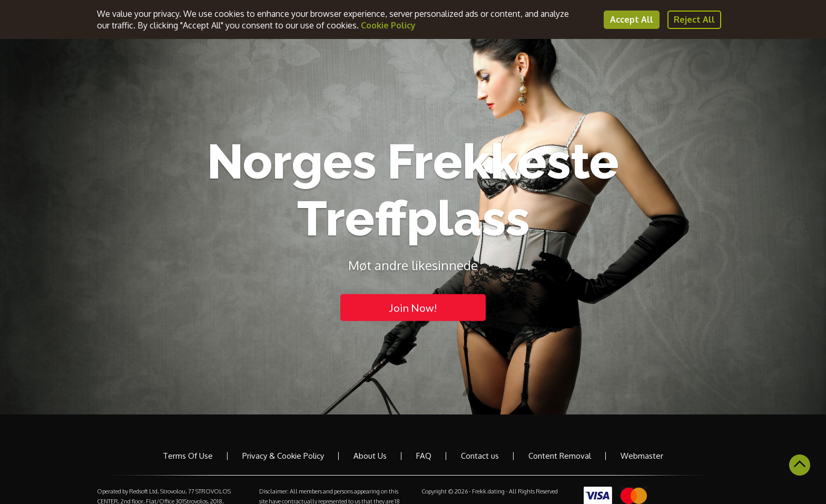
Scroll (800, 465)
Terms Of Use (188, 456)
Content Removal (560, 456)
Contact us (480, 456)
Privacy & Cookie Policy (283, 456)
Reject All (694, 19)
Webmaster (642, 456)
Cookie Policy (388, 25)
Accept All (632, 19)
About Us (370, 456)
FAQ (424, 456)
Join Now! (413, 307)
